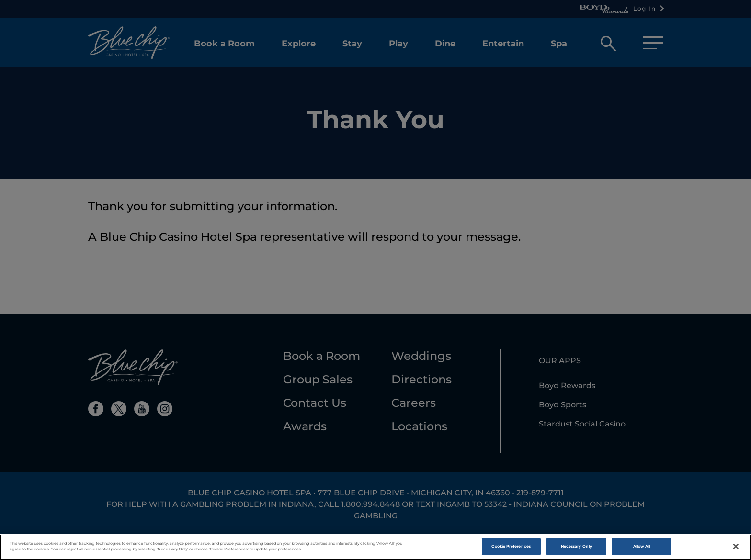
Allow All (642, 549)
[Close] (736, 549)
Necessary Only (576, 549)
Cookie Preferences (511, 549)
